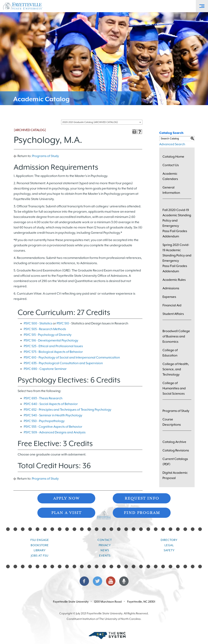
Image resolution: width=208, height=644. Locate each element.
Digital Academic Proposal (175, 475)
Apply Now (66, 498)
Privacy (105, 545)
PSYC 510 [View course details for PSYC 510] (63, 323)
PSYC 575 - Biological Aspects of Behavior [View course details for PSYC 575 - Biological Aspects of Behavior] (53, 352)
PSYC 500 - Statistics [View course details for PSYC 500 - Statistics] (38, 323)
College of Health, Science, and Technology (176, 369)
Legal (169, 545)
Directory (169, 540)
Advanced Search (172, 144)
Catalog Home (173, 157)
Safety (169, 550)
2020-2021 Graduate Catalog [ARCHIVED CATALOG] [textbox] (90, 122)
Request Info (142, 498)
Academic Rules (174, 280)
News (105, 550)
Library (40, 550)
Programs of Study (45, 156)
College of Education (170, 353)
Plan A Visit (66, 512)
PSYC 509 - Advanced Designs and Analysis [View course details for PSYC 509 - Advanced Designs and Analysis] (55, 432)
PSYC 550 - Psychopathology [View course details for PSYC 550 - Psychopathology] (44, 421)
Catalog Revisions (176, 450)
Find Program (142, 512)
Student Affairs (173, 314)
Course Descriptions (172, 422)
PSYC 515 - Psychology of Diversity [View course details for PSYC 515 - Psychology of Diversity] (48, 335)
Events (105, 556)
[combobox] (102, 122)
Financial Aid (172, 305)
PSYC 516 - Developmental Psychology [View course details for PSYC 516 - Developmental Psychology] (51, 340)
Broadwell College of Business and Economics (176, 336)
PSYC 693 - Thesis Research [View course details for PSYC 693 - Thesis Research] (43, 398)
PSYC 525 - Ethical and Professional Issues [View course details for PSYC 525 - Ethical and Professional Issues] (53, 346)
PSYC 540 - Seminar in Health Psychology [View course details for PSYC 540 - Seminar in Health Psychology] (53, 415)
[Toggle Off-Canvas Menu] (202, 6)
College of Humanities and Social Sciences (174, 388)
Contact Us (171, 165)
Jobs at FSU (40, 556)
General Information (171, 190)
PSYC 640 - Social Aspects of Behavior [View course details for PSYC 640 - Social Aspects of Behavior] (51, 404)
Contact (105, 540)
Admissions (171, 288)
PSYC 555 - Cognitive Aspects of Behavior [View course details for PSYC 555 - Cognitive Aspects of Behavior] (53, 427)
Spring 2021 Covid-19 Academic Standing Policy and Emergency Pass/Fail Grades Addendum (177, 258)
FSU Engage (40, 540)
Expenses (169, 297)
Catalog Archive (174, 442)
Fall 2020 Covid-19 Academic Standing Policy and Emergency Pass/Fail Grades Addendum (177, 223)
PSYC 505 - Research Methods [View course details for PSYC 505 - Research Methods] (45, 329)
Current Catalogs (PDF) (175, 462)
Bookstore (40, 545)
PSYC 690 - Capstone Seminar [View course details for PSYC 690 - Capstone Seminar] (45, 369)
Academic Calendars (170, 176)
